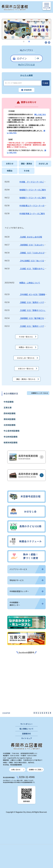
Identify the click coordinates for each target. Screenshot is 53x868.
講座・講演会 (26, 164)
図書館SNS (27, 734)
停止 (49, 43)
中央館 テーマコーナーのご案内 (34, 182)
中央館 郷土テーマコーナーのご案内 (35, 206)
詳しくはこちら (40, 114)
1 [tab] (24, 41)
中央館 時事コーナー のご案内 (32, 213)
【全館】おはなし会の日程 (31, 237)
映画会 (10, 171)
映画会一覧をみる (26, 347)
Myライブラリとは (26, 65)
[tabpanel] (26, 28)
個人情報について (26, 729)
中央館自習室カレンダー (26, 591)
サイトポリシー (26, 724)
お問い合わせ (16, 770)
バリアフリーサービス (26, 569)
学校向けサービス (26, 580)
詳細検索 (26, 90)
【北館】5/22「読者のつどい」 (33, 310)
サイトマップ (26, 738)
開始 (46, 43)
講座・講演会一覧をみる (26, 379)
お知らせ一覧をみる (26, 369)
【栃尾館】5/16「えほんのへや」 (34, 245)
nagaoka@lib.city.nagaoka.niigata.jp (20, 758)
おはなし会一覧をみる (26, 358)
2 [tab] (29, 41)
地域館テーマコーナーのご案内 (33, 190)
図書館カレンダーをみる (40, 393)
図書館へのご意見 (35, 770)
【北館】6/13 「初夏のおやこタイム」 (36, 269)
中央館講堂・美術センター (26, 604)
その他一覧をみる (26, 337)
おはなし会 (43, 164)
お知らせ (10, 164)
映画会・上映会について (30, 283)
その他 (26, 171)
